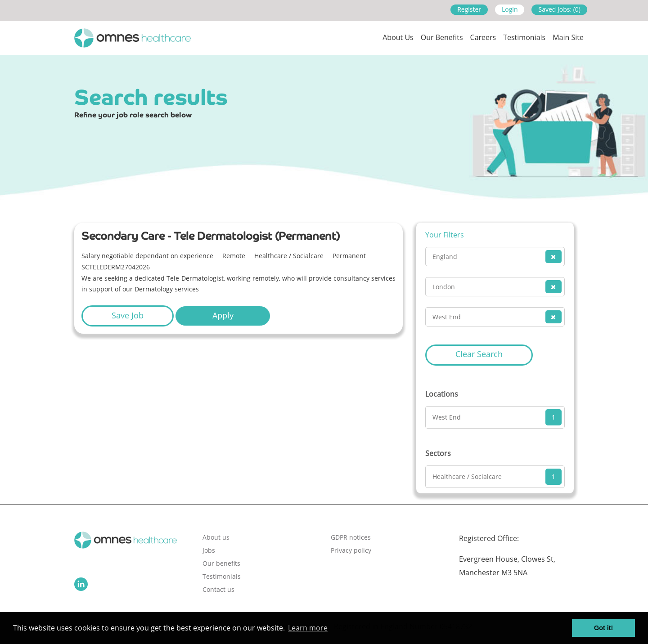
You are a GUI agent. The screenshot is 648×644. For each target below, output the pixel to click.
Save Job (128, 315)
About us (398, 37)
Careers (483, 37)
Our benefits (221, 563)
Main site (568, 37)
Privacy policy (351, 550)
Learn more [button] (308, 628)
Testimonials (524, 37)
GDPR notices (351, 537)
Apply (223, 315)
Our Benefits (442, 37)
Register (469, 9)
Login (510, 9)
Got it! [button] (603, 628)
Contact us (218, 589)
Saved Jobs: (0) (559, 9)
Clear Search (479, 354)
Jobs (209, 550)
